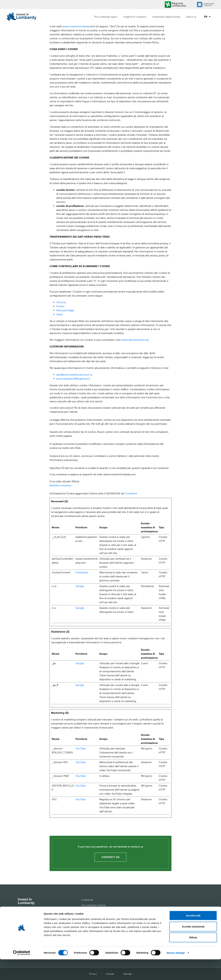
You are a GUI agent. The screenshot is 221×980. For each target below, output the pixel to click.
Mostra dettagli (176, 973)
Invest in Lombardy (26, 901)
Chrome (61, 302)
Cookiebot (131, 494)
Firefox (60, 306)
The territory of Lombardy (95, 909)
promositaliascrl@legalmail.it (73, 379)
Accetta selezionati (193, 947)
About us (191, 17)
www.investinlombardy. (76, 26)
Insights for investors (135, 17)
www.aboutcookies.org (135, 340)
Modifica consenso (61, 485)
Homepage (87, 900)
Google (80, 586)
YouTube (81, 749)
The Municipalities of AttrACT (98, 913)
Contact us (111, 857)
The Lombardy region (106, 17)
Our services (89, 923)
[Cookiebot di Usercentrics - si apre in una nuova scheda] (22, 973)
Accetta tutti (193, 936)
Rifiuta (193, 958)
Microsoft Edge (65, 310)
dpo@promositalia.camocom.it (74, 375)
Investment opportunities (166, 17)
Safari (60, 314)
